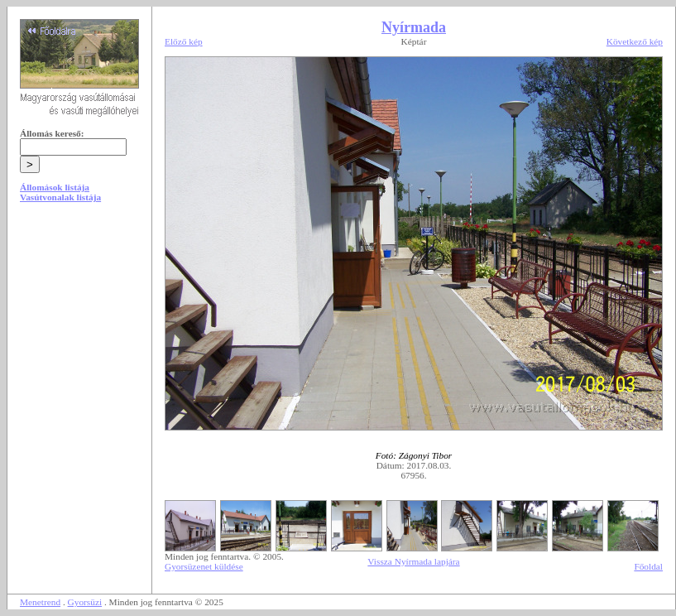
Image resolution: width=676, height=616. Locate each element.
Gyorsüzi (85, 602)
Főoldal (648, 566)
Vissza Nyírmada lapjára (413, 561)
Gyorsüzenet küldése (204, 566)
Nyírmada (414, 27)
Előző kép (184, 41)
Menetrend (40, 602)
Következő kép (635, 41)
